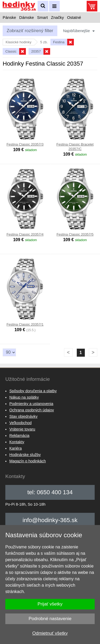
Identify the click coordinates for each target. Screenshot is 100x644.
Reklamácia (19, 436)
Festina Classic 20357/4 (25, 234)
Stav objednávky (23, 416)
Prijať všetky (50, 604)
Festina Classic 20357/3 (25, 144)
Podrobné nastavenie (50, 619)
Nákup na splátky (24, 397)
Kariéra (15, 448)
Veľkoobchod (20, 423)
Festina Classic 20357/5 (75, 234)
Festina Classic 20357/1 (25, 324)
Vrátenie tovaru (22, 429)
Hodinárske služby (25, 455)
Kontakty (17, 442)
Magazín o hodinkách (28, 461)
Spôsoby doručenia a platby (33, 391)
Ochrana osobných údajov (32, 410)
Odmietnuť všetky (50, 633)
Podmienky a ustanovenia (31, 404)
